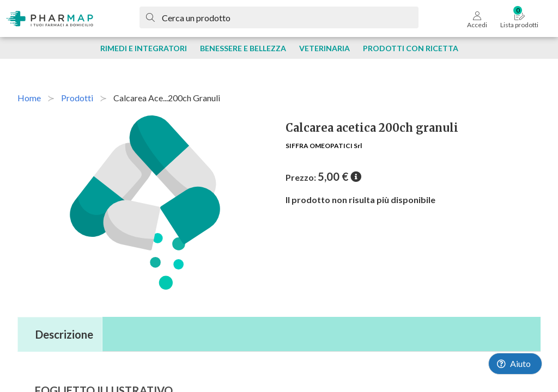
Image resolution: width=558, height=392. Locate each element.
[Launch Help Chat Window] (515, 364)
